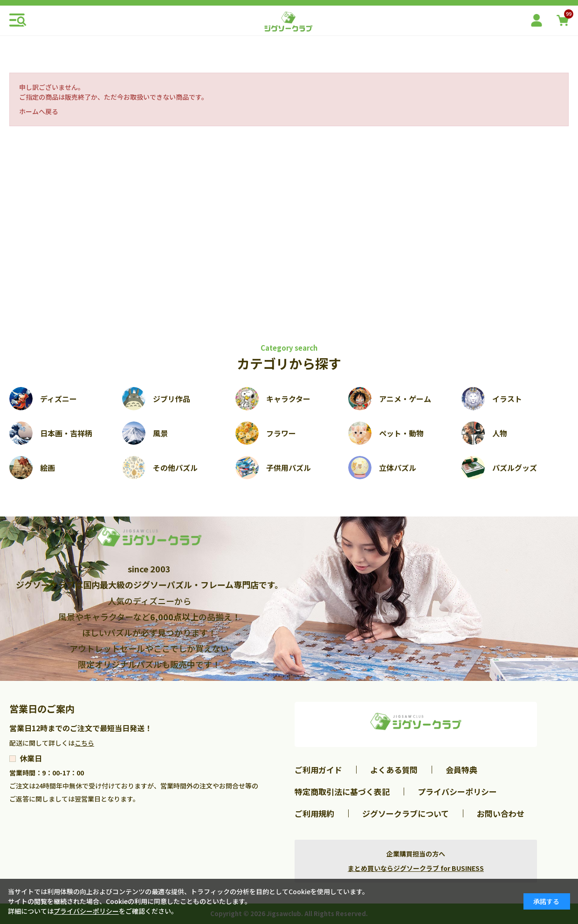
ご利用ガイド (318, 770)
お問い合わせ (501, 813)
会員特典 (461, 770)
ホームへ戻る (39, 111)
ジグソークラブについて (406, 813)
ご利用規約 (314, 813)
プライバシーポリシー (457, 792)
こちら (84, 743)
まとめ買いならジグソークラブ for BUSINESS (416, 868)
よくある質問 (394, 770)
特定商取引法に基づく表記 (342, 792)
